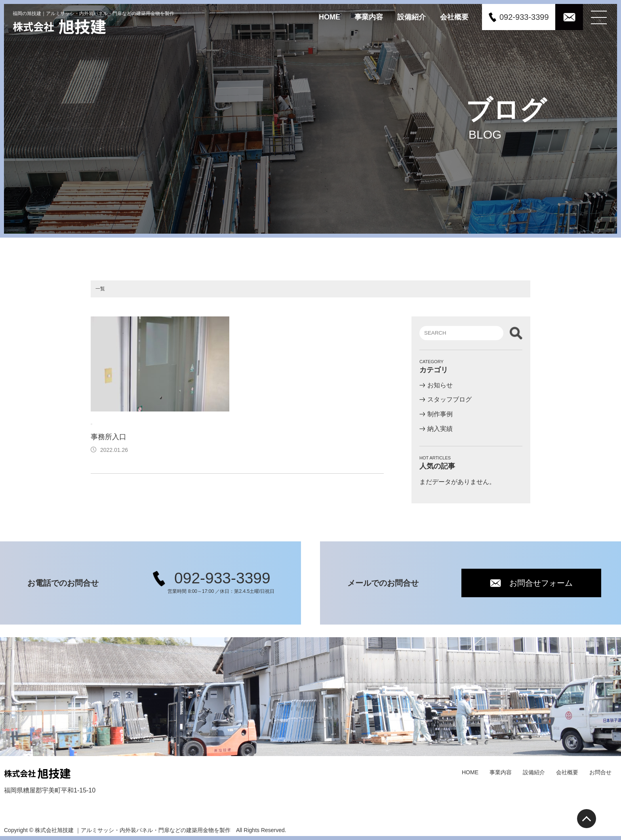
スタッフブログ (450, 399)
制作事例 (440, 414)
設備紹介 (411, 17)
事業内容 (369, 17)
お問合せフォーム (541, 583)
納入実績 (440, 429)
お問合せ (600, 772)
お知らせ (440, 385)
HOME (330, 17)
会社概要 (454, 17)
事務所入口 (112, 437)
